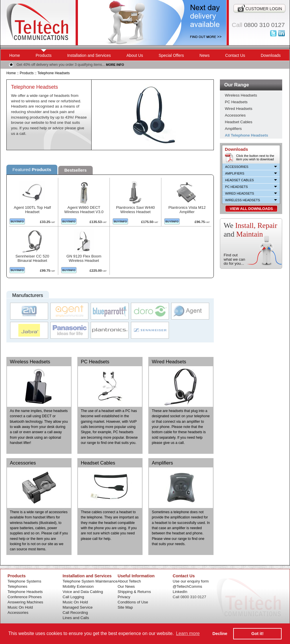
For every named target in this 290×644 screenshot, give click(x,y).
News (205, 55)
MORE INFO (115, 65)
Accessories (23, 463)
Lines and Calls (76, 618)
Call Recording (75, 613)
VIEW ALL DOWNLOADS (251, 209)
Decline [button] (220, 634)
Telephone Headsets (53, 73)
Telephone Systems (24, 581)
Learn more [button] (188, 633)
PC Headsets (95, 362)
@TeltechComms (187, 586)
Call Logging (73, 597)
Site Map (125, 607)
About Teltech (129, 581)
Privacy (124, 597)
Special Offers (171, 55)
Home (15, 55)
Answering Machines (25, 602)
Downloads (271, 55)
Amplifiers (162, 463)
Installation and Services (89, 55)
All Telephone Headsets (246, 135)
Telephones (17, 586)
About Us (135, 55)
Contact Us (235, 55)
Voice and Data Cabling (83, 592)
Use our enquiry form (191, 581)
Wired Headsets (169, 362)
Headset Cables (98, 463)
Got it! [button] (258, 634)
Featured (32, 169)
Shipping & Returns (134, 592)
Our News (126, 586)
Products (44, 55)
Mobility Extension (78, 586)
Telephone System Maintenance (90, 581)
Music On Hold (20, 607)
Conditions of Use (133, 602)
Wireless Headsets (30, 362)
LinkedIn (180, 592)
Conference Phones (25, 597)
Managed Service (78, 607)
